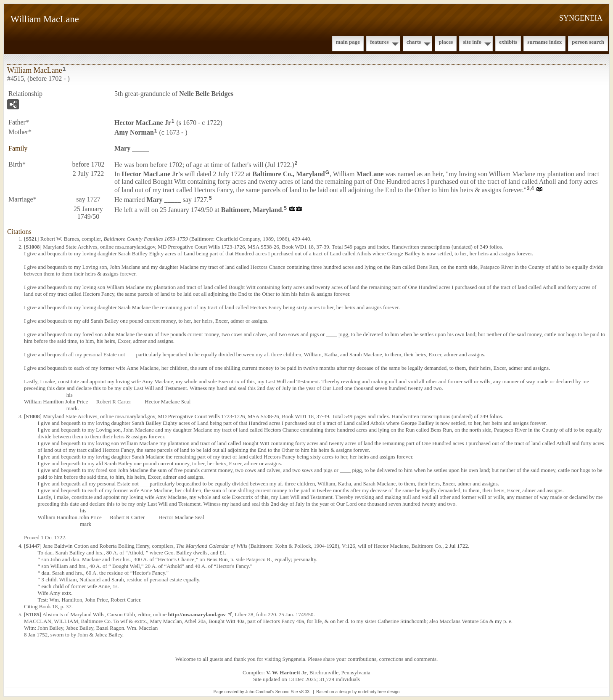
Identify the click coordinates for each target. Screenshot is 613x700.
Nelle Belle (206, 94)
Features (379, 42)
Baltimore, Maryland (252, 210)
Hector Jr (143, 123)
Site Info (472, 42)
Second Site (287, 692)
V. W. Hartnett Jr (286, 672)
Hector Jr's (152, 174)
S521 (31, 239)
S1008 (33, 247)
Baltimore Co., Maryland (289, 174)
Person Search (588, 42)
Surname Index (544, 42)
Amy (134, 132)
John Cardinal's (260, 692)
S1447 (33, 546)
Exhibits (508, 42)
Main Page (348, 42)
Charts (414, 42)
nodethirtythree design (379, 692)
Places (446, 42)
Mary (132, 148)
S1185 (33, 614)
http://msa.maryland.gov (197, 614)
